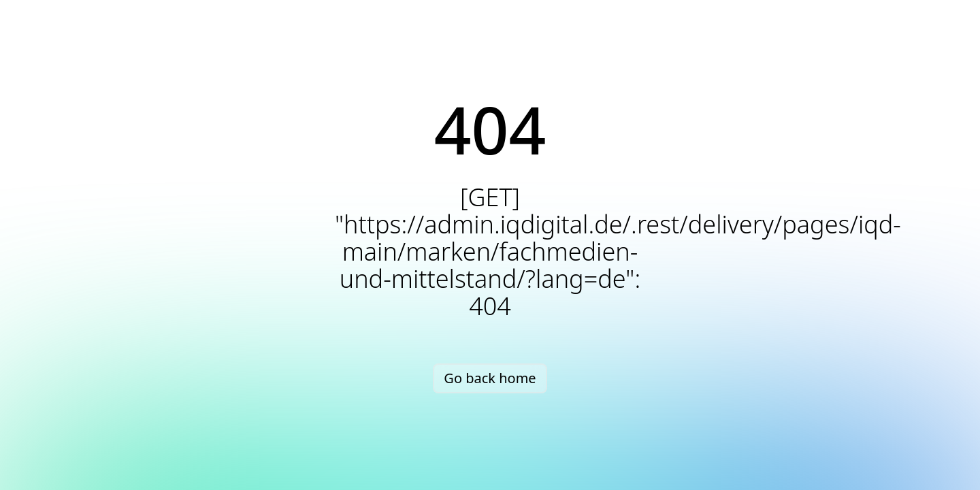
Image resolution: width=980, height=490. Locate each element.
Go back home (490, 378)
